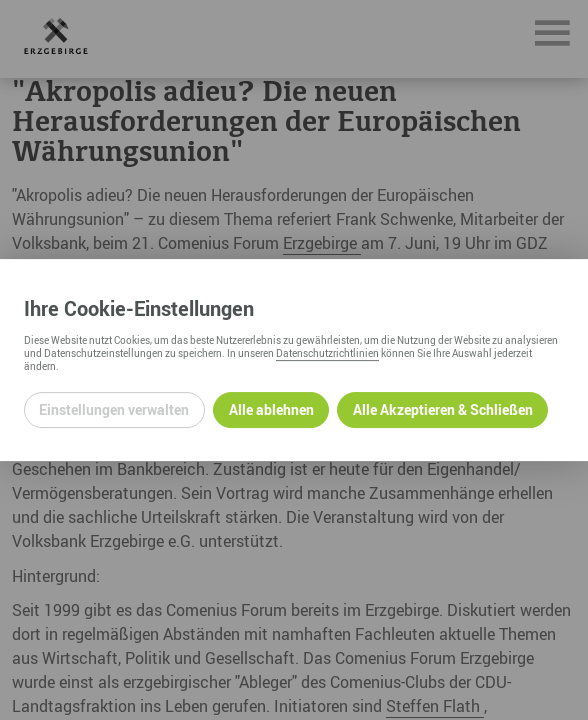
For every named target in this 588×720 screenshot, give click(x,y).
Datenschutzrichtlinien (327, 353)
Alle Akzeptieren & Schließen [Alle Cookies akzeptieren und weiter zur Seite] (443, 409)
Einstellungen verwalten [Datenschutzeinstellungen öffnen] (114, 409)
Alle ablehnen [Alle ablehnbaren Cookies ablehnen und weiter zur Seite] (271, 409)
